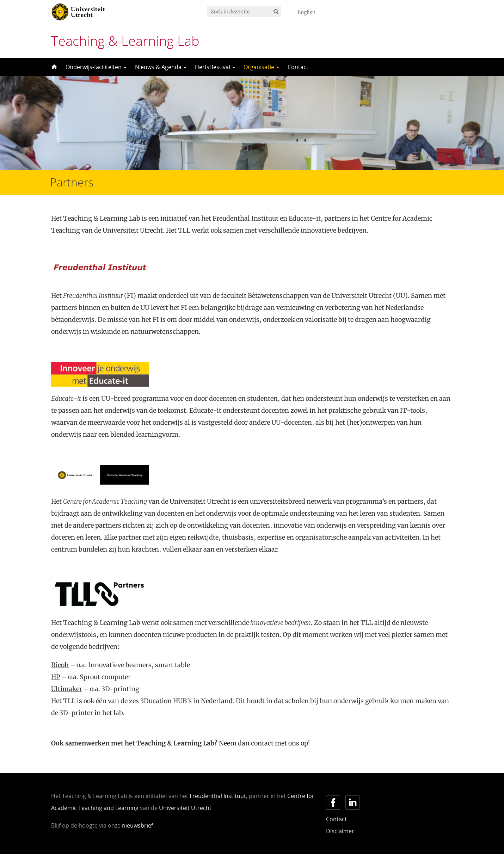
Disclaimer (340, 831)
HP (56, 677)
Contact (298, 67)
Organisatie (261, 67)
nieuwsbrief (137, 825)
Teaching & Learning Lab (125, 41)
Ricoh (60, 665)
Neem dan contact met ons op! (264, 743)
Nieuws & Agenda (161, 67)
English (306, 12)
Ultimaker (67, 689)
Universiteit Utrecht (185, 808)
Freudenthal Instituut (218, 796)
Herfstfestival (215, 67)
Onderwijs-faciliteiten (96, 67)
